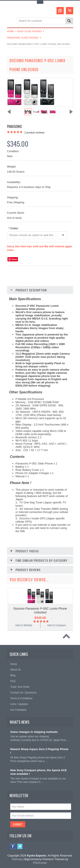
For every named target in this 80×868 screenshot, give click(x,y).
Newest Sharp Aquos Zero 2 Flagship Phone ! (39, 751)
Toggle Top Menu (40, 2)
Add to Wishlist (24, 625)
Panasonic (15, 126)
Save (15, 259)
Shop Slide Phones (30, 31)
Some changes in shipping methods (34, 732)
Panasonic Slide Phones (23, 38)
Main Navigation (11, 21)
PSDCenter (40, 863)
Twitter (20, 846)
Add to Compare (56, 625)
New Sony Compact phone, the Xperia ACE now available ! (39, 772)
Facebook (13, 846)
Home (11, 31)
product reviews (34, 133)
